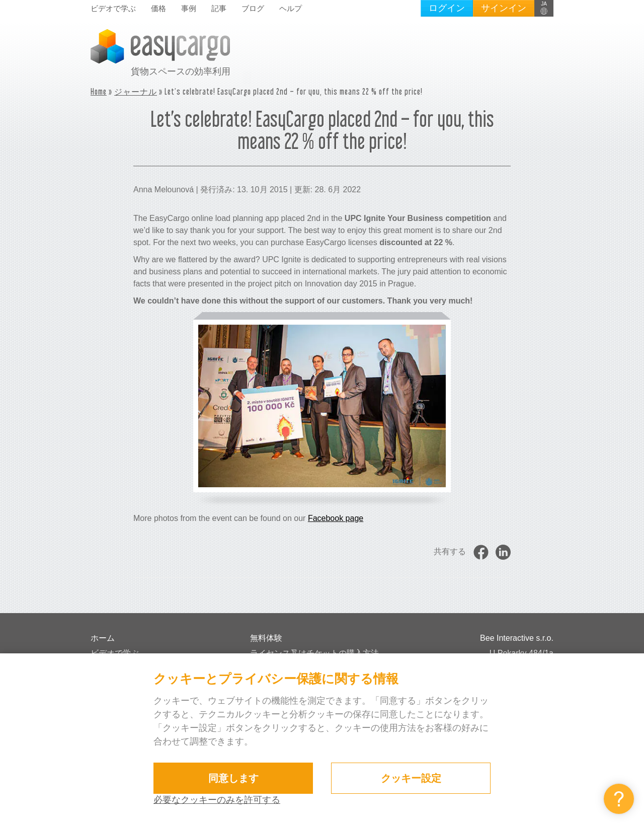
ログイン (447, 8)
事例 (189, 8)
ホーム (103, 638)
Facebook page (336, 518)
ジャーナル (136, 91)
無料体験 (266, 638)
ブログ (253, 8)
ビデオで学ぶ (113, 8)
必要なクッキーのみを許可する (217, 800)
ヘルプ (291, 8)
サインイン (504, 8)
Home (99, 91)
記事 (219, 8)
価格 (158, 8)
